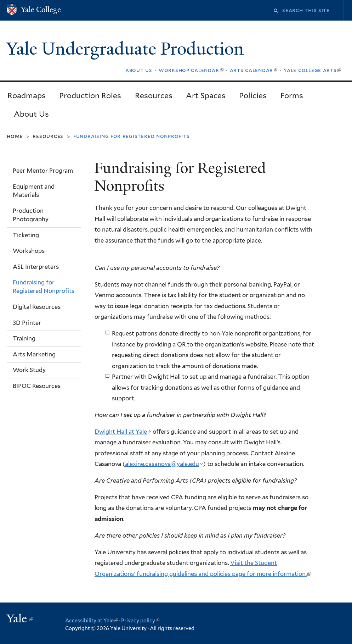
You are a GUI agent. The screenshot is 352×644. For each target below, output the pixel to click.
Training (24, 338)
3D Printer (27, 323)
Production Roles (90, 96)
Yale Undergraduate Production (127, 49)
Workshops (29, 251)
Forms (292, 96)
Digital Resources (37, 307)
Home (15, 136)
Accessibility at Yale (92, 620)
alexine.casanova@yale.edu (164, 464)
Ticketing (26, 235)
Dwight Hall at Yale (123, 432)
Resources (154, 96)
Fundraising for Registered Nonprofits (44, 287)
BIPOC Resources (37, 386)
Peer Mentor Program (43, 171)
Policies (253, 96)
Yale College (41, 10)
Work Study (29, 370)
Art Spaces (206, 96)
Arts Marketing (34, 354)
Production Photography (31, 215)
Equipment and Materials (34, 191)
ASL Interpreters (36, 267)
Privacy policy (140, 620)
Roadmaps (27, 96)
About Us (31, 114)
